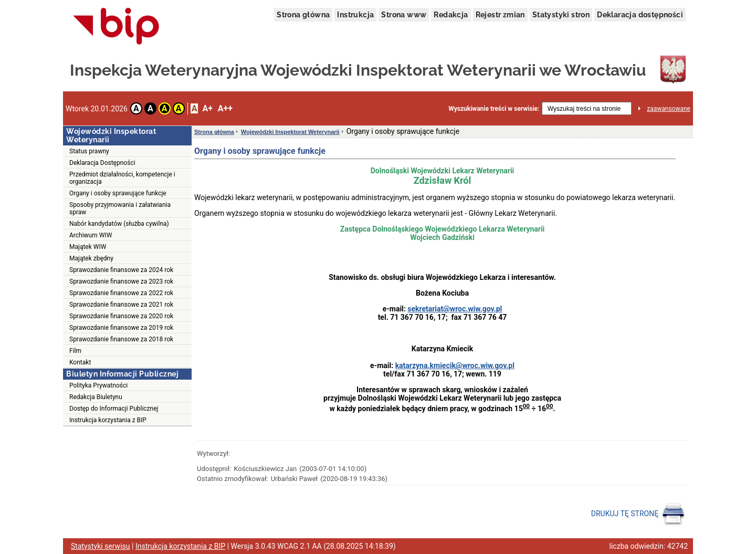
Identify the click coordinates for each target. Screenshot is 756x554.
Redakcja (451, 15)
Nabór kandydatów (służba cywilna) (119, 224)
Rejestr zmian (500, 15)
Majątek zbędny (91, 258)
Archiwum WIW (91, 235)
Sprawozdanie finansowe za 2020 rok (121, 316)
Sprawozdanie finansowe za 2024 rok (121, 270)
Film (75, 351)
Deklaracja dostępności (640, 15)
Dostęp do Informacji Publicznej (114, 409)
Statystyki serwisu (101, 546)
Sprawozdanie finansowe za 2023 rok (121, 281)
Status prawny (89, 151)
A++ (225, 108)
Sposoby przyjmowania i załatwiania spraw (120, 208)
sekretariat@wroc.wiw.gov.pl (455, 309)
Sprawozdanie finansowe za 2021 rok (121, 305)
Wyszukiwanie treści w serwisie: (494, 109)
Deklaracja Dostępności (102, 163)
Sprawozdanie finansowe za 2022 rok (121, 293)
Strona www (404, 15)
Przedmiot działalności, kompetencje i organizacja (122, 178)
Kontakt (80, 362)
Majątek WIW (88, 247)
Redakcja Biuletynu (96, 397)
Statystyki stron (561, 15)
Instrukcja (355, 15)
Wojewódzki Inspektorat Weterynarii (290, 132)
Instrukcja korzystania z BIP (108, 420)
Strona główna (303, 15)
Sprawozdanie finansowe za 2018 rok (121, 339)
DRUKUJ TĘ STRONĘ (638, 514)
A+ (207, 108)
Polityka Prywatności (98, 385)
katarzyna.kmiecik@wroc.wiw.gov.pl (455, 365)
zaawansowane (669, 109)
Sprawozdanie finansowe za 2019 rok (121, 328)
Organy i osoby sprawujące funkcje (118, 193)
